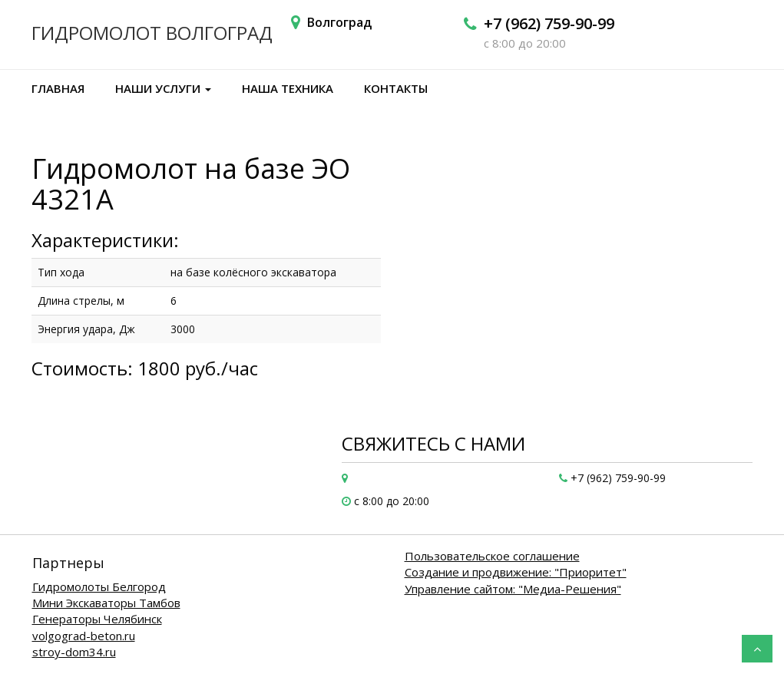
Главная (58, 88)
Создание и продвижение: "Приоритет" (516, 572)
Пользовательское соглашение (492, 556)
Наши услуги (163, 88)
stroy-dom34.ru (74, 652)
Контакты (396, 88)
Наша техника (288, 88)
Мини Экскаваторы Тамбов (106, 603)
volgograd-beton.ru (84, 636)
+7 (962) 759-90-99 (549, 23)
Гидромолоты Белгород (99, 586)
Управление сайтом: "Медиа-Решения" (513, 589)
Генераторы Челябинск (97, 619)
